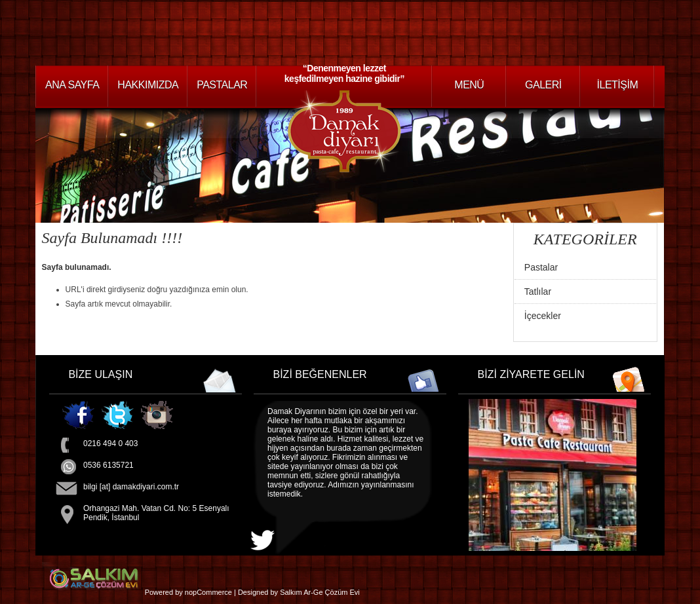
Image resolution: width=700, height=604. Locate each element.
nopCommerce (208, 592)
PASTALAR (222, 85)
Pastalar (541, 267)
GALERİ (543, 85)
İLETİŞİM (618, 85)
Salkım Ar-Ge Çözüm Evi (320, 592)
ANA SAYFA (72, 85)
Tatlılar (538, 292)
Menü (469, 85)
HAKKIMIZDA (148, 85)
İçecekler (543, 316)
